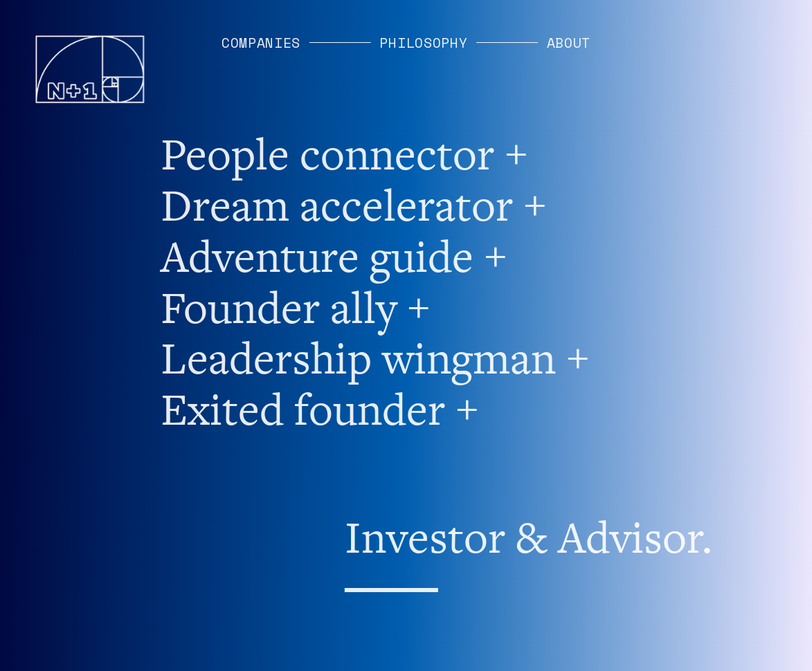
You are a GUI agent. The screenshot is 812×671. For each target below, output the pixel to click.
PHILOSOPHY (423, 43)
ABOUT (569, 43)
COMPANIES (261, 43)
